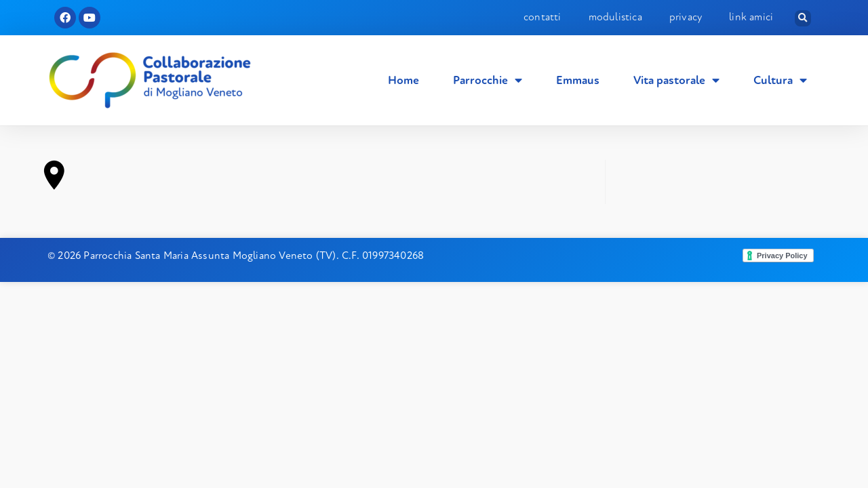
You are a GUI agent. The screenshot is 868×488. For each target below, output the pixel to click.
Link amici (751, 17)
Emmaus (578, 80)
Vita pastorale (676, 81)
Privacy (686, 17)
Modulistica (615, 17)
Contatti (542, 17)
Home (403, 80)
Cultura (780, 81)
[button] (803, 18)
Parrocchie (488, 81)
